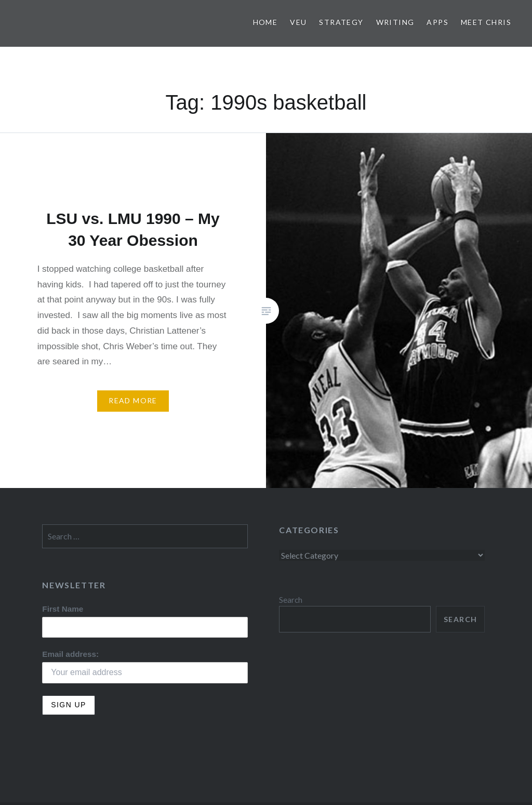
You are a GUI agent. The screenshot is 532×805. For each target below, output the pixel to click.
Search (291, 600)
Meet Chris (486, 22)
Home (265, 22)
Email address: (70, 654)
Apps (437, 22)
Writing (395, 22)
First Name (63, 609)
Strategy (341, 22)
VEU (298, 22)
